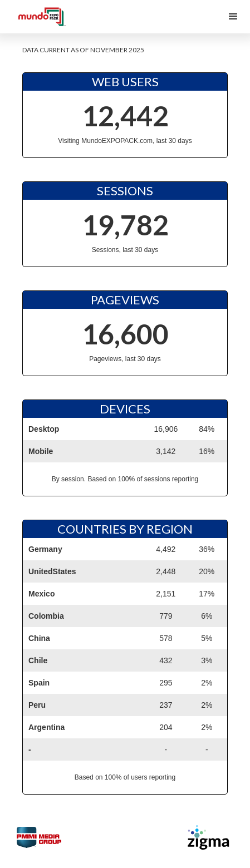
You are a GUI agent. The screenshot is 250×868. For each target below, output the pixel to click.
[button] (233, 17)
